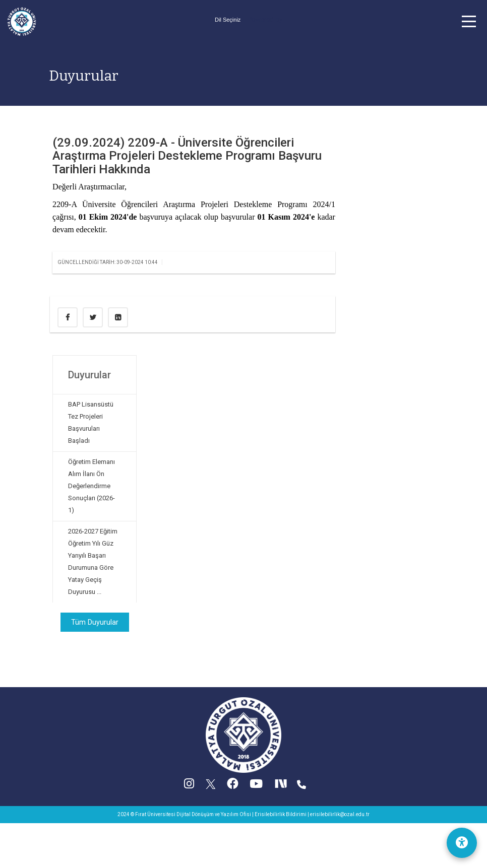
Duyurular (84, 76)
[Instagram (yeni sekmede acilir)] (189, 786)
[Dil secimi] (228, 19)
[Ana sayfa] (22, 21)
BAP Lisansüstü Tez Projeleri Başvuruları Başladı (91, 422)
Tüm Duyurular (95, 622)
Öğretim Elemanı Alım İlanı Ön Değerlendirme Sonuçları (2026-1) (92, 486)
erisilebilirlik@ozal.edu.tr (340, 814)
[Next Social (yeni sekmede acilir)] (282, 786)
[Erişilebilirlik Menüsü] (462, 843)
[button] (469, 21)
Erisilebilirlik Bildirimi (281, 814)
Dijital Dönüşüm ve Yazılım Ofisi (214, 814)
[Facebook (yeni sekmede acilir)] (233, 786)
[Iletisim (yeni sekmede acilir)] (301, 786)
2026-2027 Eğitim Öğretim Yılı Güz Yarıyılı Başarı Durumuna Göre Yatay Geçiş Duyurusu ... (93, 561)
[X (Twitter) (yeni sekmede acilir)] (211, 786)
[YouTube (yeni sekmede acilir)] (256, 786)
